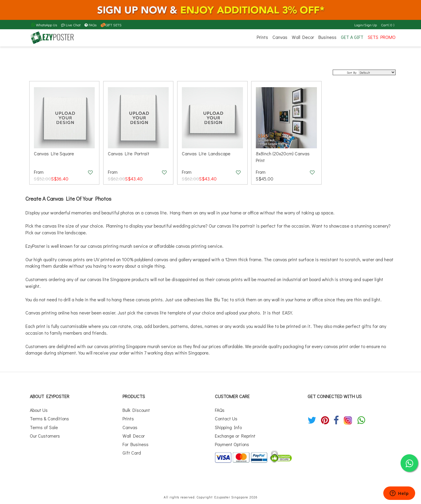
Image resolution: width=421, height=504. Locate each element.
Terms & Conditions (49, 418)
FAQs (90, 25)
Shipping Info (228, 427)
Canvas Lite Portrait (129, 153)
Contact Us (226, 418)
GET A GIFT (352, 37)
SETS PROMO (382, 37)
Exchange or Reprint (235, 436)
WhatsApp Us (44, 25)
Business (327, 37)
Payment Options (232, 444)
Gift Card (132, 453)
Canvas (280, 37)
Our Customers (45, 436)
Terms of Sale (44, 427)
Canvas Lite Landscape (206, 153)
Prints (262, 37)
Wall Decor (303, 37)
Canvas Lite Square (54, 153)
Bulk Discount (136, 410)
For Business (136, 444)
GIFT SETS (111, 25)
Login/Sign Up (366, 25)
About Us (39, 410)
